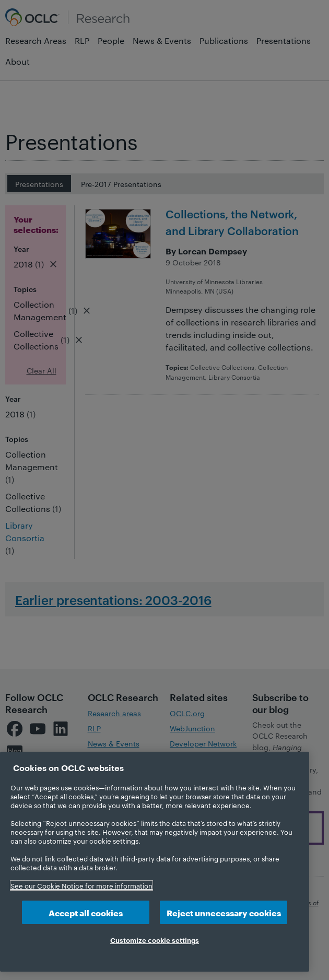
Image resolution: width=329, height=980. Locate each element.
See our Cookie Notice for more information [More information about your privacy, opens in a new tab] (81, 885)
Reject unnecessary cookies (224, 912)
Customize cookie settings (155, 940)
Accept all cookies (86, 912)
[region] (155, 862)
